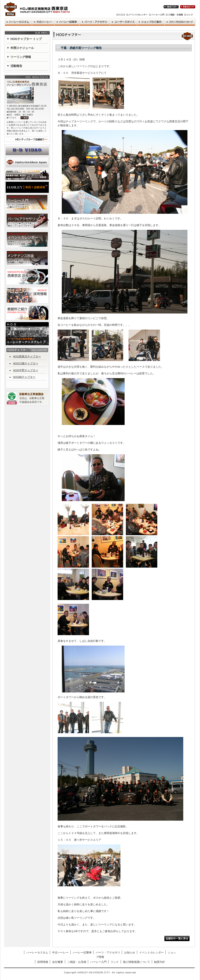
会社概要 (58, 962)
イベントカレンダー (152, 952)
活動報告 (16, 66)
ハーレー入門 (98, 962)
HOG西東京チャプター (27, 356)
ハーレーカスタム (37, 952)
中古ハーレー (60, 952)
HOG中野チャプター (26, 370)
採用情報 (43, 962)
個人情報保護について (137, 962)
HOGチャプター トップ (26, 39)
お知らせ (130, 952)
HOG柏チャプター (24, 377)
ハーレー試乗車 (82, 952)
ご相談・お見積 (77, 962)
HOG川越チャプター (26, 363)
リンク (115, 962)
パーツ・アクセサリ (108, 952)
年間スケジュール (22, 48)
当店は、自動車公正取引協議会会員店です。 (32, 400)
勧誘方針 (160, 962)
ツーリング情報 (21, 57)
